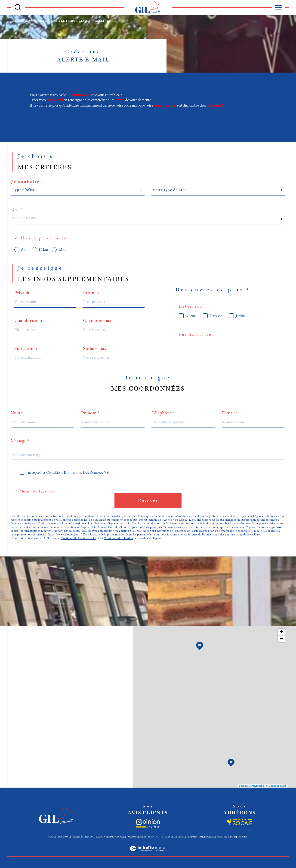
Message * (20, 441)
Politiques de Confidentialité (79, 538)
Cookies (243, 837)
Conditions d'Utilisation (118, 538)
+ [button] (282, 632)
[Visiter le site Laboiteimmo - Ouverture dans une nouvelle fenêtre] (148, 854)
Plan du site (156, 837)
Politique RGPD (226, 837)
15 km (63, 250)
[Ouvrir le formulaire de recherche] (18, 8)
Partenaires (207, 837)
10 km (43, 250)
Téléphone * (163, 413)
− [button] (282, 639)
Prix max (91, 293)
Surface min (26, 348)
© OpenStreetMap (276, 786)
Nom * (17, 413)
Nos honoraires (136, 837)
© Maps (256, 786)
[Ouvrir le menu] (279, 7)
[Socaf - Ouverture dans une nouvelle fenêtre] (148, 823)
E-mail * (230, 413)
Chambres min (28, 321)
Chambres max (97, 321)
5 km (25, 250)
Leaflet (243, 786)
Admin (193, 837)
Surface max (95, 348)
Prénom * (90, 413)
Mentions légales (176, 837)
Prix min (22, 293)
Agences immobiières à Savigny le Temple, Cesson (51, 21)
